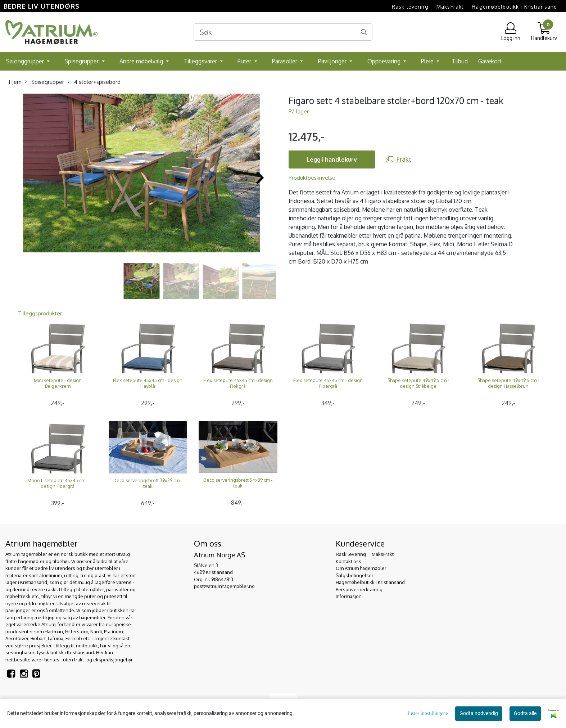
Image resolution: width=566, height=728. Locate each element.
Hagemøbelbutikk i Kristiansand (514, 7)
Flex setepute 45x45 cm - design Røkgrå (238, 383)
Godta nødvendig (479, 713)
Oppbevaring (385, 61)
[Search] (283, 32)
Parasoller (285, 61)
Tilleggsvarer (201, 61)
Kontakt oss (348, 561)
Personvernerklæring (359, 589)
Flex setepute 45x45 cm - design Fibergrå (328, 383)
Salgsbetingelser (355, 575)
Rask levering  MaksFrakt (428, 7)
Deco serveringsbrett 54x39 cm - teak (238, 483)
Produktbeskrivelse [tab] (312, 178)
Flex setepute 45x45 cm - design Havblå (148, 383)
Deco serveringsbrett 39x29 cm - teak (148, 483)
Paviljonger (333, 61)
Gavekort (490, 61)
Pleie (428, 61)
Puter (245, 61)
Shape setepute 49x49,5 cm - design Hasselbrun (508, 383)
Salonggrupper (26, 61)
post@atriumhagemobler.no (224, 586)
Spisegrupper (82, 61)
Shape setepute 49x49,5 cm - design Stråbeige (418, 383)
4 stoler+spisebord (94, 82)
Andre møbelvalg (142, 61)
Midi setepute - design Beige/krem (58, 383)
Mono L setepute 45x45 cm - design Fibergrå (58, 483)
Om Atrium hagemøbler (361, 568)
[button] (127, 249)
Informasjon (349, 596)
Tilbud (460, 61)
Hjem (15, 82)
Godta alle (525, 713)
